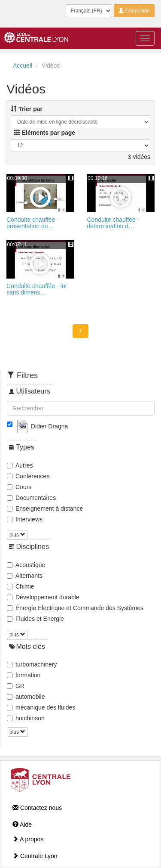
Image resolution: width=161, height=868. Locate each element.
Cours (19, 487)
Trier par (27, 109)
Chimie (21, 586)
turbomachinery (32, 664)
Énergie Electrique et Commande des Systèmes (75, 608)
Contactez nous (37, 808)
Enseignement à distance (45, 508)
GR (16, 686)
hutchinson (26, 718)
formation (24, 675)
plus (17, 535)
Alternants (25, 576)
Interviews (25, 519)
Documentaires (31, 498)
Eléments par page (45, 133)
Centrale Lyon (35, 856)
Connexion (134, 11)
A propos (28, 839)
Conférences (28, 476)
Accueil (23, 65)
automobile (26, 697)
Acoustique (26, 565)
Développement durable (43, 597)
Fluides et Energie (35, 619)
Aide (22, 825)
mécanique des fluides (41, 707)
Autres (20, 465)
